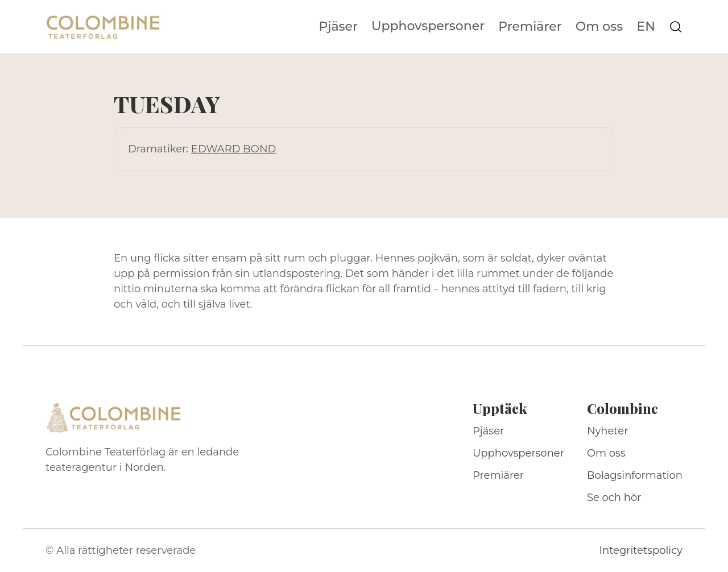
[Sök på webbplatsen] (676, 27)
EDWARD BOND (234, 149)
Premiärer (530, 27)
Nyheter (608, 431)
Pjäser (339, 27)
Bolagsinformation (635, 475)
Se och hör (614, 498)
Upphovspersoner (428, 26)
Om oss (599, 27)
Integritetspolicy (641, 550)
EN (646, 27)
